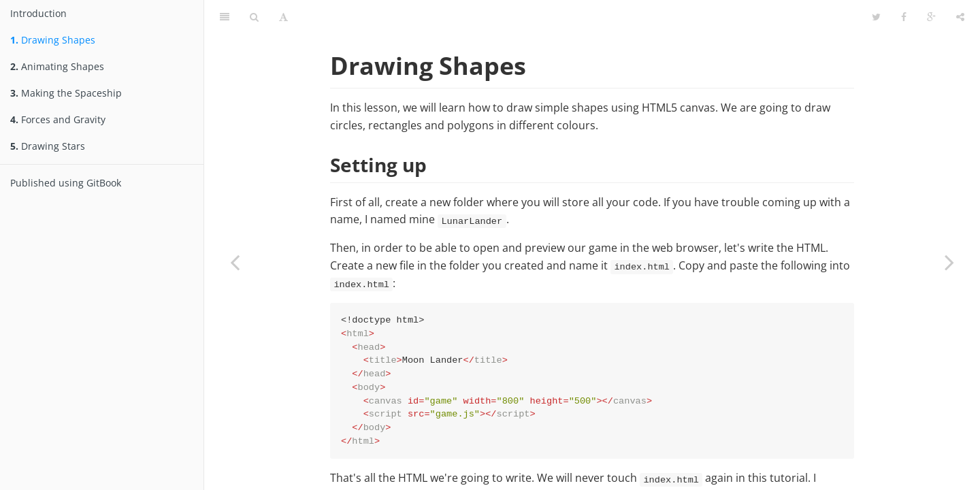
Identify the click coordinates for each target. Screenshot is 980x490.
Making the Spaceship (66, 93)
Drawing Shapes (53, 40)
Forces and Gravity (58, 119)
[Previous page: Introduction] (235, 262)
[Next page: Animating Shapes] (949, 262)
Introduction (38, 13)
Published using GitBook (66, 183)
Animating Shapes (57, 66)
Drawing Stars (48, 146)
